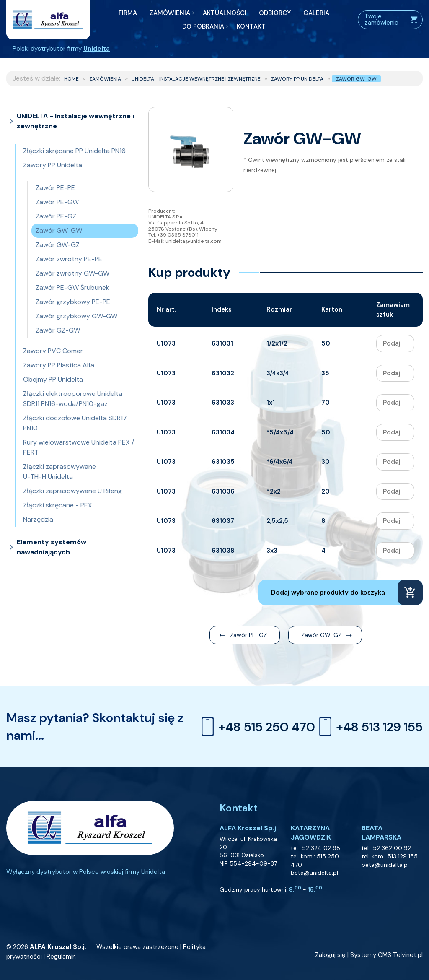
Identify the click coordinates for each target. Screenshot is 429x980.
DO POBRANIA (203, 26)
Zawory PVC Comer (53, 351)
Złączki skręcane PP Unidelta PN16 (74, 151)
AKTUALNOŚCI (225, 13)
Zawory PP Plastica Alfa (59, 365)
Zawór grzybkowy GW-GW (76, 316)
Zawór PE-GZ (56, 216)
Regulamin (61, 957)
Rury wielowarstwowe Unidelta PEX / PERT (79, 447)
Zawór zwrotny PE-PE (69, 259)
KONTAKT (251, 26)
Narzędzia (38, 519)
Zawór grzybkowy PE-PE (73, 302)
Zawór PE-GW (57, 202)
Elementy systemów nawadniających (52, 547)
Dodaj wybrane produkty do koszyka (328, 593)
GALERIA (316, 13)
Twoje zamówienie (391, 19)
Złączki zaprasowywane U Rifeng (72, 491)
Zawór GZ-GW (58, 330)
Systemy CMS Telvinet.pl (386, 955)
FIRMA (128, 13)
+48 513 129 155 (369, 727)
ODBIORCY (275, 13)
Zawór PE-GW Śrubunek (72, 287)
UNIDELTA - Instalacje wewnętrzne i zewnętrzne (196, 79)
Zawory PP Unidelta (297, 79)
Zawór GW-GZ (58, 245)
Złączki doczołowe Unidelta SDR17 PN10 (75, 423)
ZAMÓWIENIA (170, 13)
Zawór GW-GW (356, 79)
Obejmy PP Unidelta (53, 379)
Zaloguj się (330, 955)
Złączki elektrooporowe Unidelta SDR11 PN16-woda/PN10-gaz (73, 399)
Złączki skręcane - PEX (58, 505)
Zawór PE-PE (55, 188)
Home (71, 79)
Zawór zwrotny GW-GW (72, 273)
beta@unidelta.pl (314, 873)
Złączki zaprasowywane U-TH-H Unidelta (59, 472)
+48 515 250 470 (256, 727)
